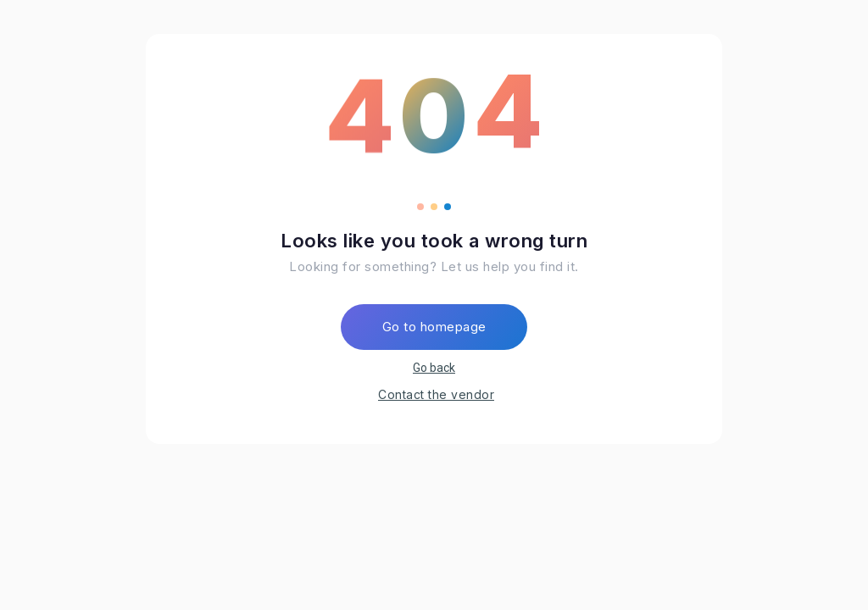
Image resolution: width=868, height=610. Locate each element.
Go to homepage (434, 327)
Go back (434, 368)
